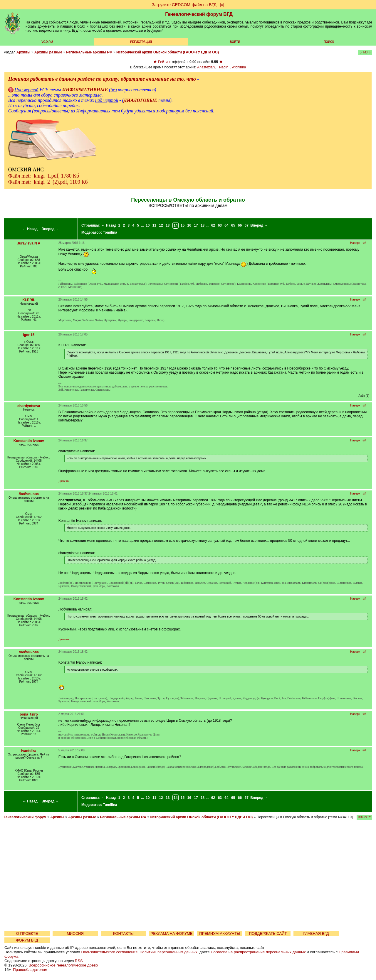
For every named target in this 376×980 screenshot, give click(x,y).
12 (161, 225)
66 (240, 225)
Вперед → (50, 229)
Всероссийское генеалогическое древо (63, 965)
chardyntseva (29, 406)
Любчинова (29, 494)
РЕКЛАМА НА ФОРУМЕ (171, 933)
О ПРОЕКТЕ (27, 933)
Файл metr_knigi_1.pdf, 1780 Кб (44, 176)
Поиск (329, 42)
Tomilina (110, 232)
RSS (79, 961)
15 (183, 225)
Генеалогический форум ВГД (199, 14)
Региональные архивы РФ (89, 52)
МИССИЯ (75, 933)
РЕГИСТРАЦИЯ (141, 42)
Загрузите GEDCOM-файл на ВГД (184, 5)
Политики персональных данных (168, 952)
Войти (235, 42)
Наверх (355, 243)
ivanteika (29, 751)
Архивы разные (48, 52)
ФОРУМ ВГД (27, 940)
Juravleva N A (29, 243)
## (364, 243)
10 (148, 225)
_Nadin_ (224, 67)
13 (168, 225)
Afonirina (239, 67)
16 (189, 225)
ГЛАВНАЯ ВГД (316, 933)
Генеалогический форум (25, 817)
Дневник (64, 481)
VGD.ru (47, 42)
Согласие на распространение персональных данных (258, 952)
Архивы (23, 52)
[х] (222, 5)
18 (203, 225)
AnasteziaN (206, 67)
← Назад (30, 229)
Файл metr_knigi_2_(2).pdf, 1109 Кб (48, 182)
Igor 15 (29, 335)
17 (196, 225)
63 (220, 225)
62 (213, 225)
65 (233, 225)
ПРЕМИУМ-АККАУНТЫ (220, 933)
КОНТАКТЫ (123, 933)
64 (226, 225)
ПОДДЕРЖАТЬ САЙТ (268, 933)
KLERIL (29, 300)
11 (154, 225)
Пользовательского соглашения (109, 952)
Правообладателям (30, 970)
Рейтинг (164, 62)
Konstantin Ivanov (29, 441)
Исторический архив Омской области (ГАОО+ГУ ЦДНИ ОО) (168, 52)
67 (246, 225)
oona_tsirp (29, 714)
